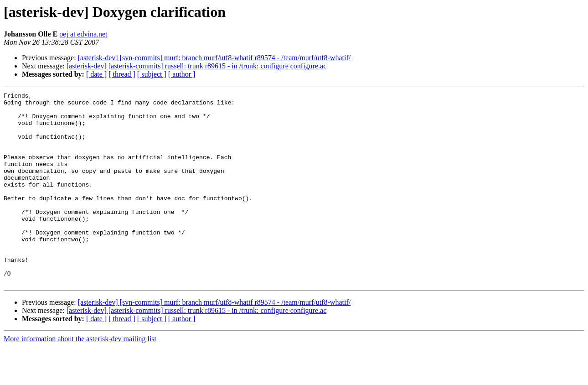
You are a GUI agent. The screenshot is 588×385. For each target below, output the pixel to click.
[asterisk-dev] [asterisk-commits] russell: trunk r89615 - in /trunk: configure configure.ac (197, 66)
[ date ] (96, 74)
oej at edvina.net (83, 34)
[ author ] (182, 74)
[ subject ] (152, 74)
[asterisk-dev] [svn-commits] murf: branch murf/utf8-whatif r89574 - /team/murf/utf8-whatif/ (214, 58)
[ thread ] (122, 74)
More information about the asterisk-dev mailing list (80, 377)
